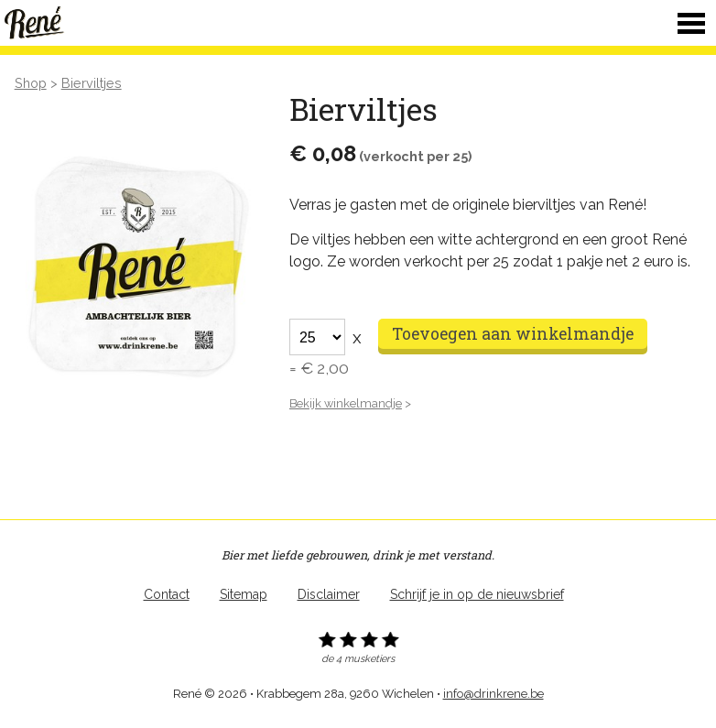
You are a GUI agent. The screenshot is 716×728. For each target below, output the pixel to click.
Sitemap (244, 594)
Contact (167, 594)
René (37, 23)
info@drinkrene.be (494, 694)
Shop (31, 83)
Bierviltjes (92, 83)
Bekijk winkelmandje (346, 403)
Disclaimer (329, 594)
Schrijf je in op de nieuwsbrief (477, 594)
